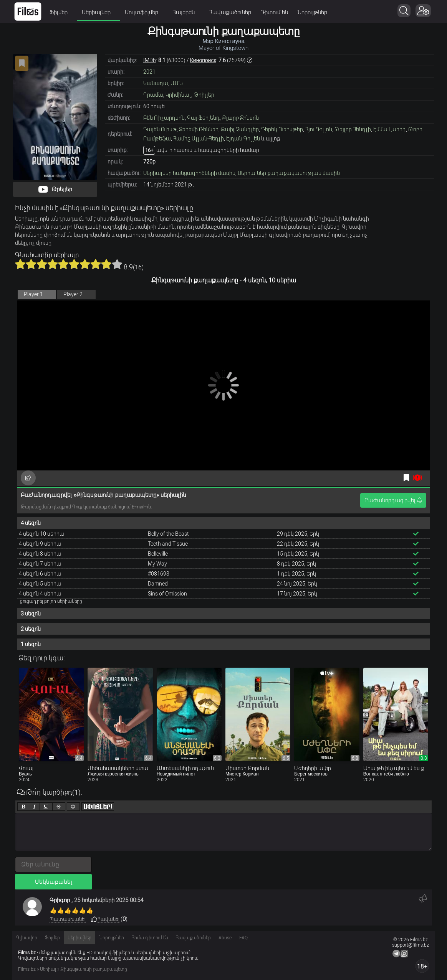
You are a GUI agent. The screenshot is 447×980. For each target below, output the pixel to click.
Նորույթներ (312, 12)
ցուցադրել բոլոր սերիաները (51, 601)
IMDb (150, 60)
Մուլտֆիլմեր (144, 12)
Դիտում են (274, 12)
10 (117, 264)
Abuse (225, 938)
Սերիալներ (99, 12)
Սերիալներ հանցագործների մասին (189, 173)
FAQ (243, 938)
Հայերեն (186, 12)
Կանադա (156, 83)
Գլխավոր (27, 938)
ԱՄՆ (177, 83)
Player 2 (73, 294)
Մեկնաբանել (54, 882)
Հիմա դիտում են (150, 938)
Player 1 (33, 294)
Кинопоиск (203, 60)
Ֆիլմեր (61, 12)
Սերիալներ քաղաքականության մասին (289, 173)
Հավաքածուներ (230, 12)
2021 (149, 72)
